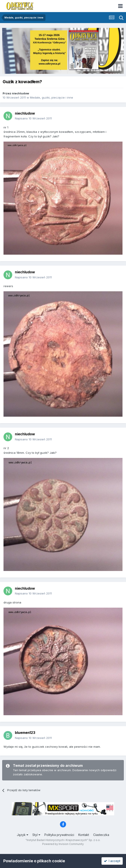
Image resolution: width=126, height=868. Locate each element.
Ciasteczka (101, 835)
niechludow (20, 93)
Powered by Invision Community (63, 844)
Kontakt (84, 835)
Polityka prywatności (59, 835)
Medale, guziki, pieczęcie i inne (52, 97)
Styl (36, 835)
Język (23, 835)
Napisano (33, 118)
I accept (112, 861)
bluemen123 (25, 733)
